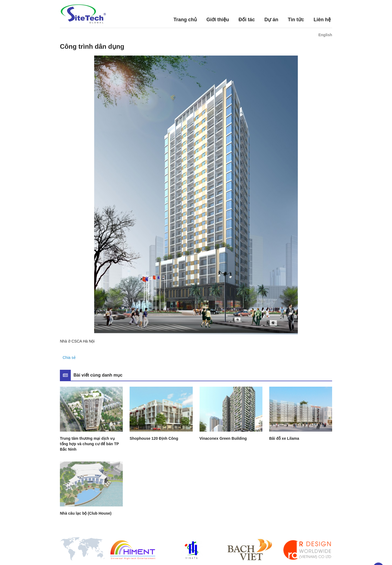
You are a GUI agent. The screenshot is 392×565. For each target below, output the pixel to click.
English (325, 35)
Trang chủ (185, 20)
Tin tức (296, 20)
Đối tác (247, 20)
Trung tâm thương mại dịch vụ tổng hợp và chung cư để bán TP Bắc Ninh (89, 444)
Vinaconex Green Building (223, 438)
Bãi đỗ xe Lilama (284, 438)
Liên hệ (322, 20)
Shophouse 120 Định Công (154, 438)
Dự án (271, 20)
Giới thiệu (218, 20)
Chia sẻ (69, 358)
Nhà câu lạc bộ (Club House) (86, 513)
